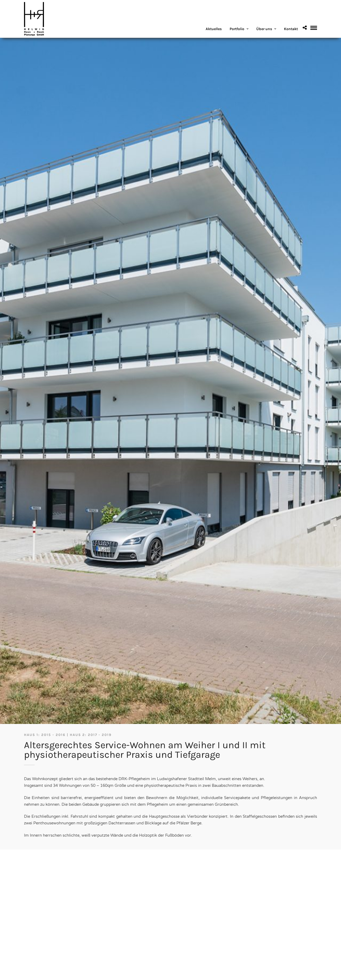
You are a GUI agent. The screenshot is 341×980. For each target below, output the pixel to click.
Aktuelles (214, 29)
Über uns (264, 29)
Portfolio (237, 29)
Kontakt (291, 29)
